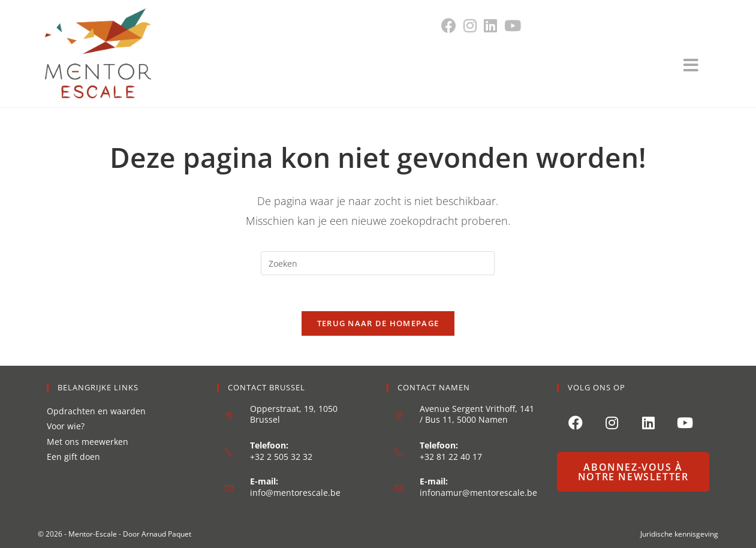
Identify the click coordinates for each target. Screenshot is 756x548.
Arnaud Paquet (166, 534)
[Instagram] (612, 422)
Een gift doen (73, 457)
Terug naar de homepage (378, 323)
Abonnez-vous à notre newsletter (633, 472)
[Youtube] (685, 422)
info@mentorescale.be (295, 493)
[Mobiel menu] (697, 68)
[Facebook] (575, 422)
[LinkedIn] (648, 422)
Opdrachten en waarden (96, 411)
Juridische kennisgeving (679, 534)
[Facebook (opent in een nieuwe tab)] (451, 25)
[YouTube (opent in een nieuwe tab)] (513, 25)
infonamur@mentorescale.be (478, 493)
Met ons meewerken (88, 442)
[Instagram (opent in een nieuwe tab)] (470, 25)
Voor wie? (66, 426)
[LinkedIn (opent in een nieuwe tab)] (490, 25)
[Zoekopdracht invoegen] (378, 263)
